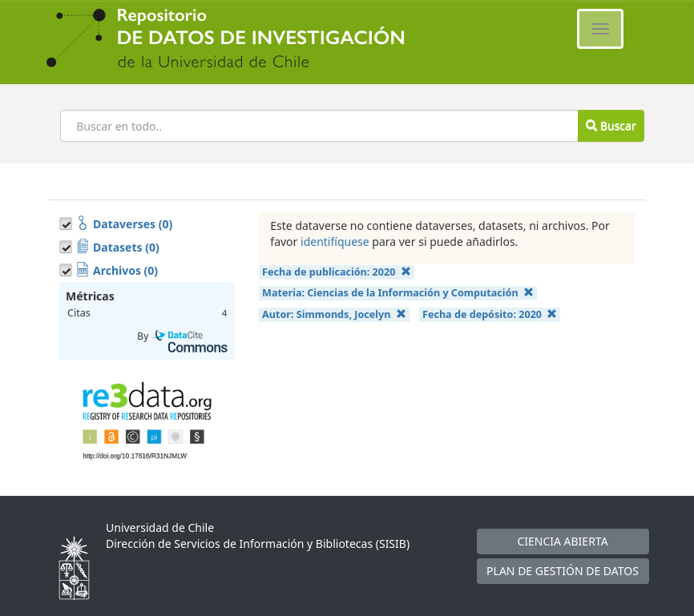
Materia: (398, 293)
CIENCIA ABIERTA (562, 541)
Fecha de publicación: (337, 272)
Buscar (611, 125)
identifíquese (335, 242)
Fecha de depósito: (490, 314)
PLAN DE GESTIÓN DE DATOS (563, 571)
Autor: (334, 314)
